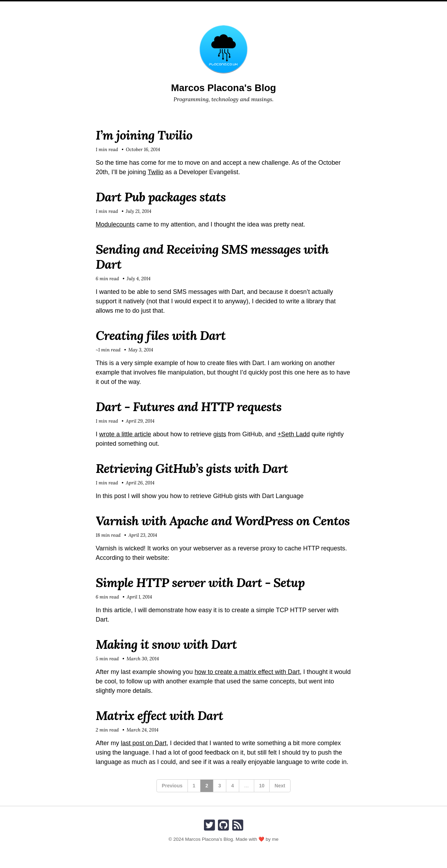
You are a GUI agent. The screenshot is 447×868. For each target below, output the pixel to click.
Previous (172, 786)
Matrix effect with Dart (160, 715)
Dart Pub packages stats (161, 197)
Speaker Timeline (233, 7)
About (194, 7)
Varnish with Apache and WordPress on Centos (223, 521)
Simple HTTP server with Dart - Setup (201, 583)
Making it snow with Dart (166, 644)
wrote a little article (125, 434)
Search (273, 7)
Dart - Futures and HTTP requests (189, 407)
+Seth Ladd (294, 434)
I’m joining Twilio (144, 135)
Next (280, 786)
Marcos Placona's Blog (223, 88)
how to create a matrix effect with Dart (247, 672)
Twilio (156, 172)
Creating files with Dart (161, 335)
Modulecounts (115, 224)
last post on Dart (144, 743)
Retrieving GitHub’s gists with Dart (192, 468)
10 (262, 786)
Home (171, 7)
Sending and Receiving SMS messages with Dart (212, 257)
